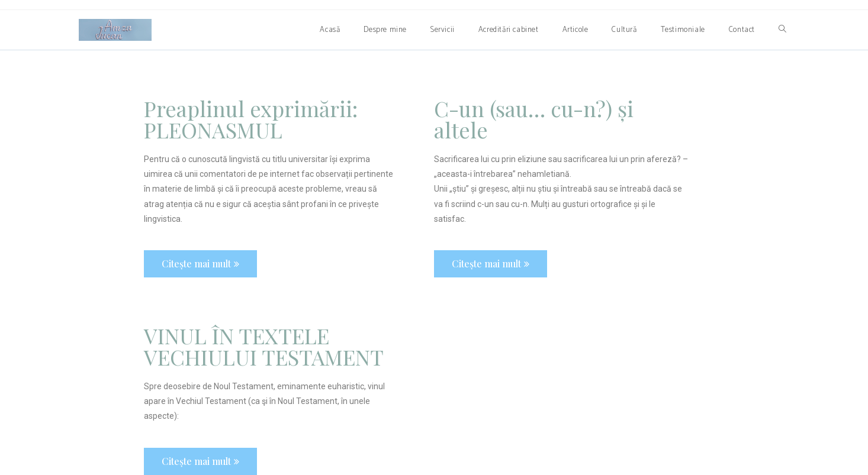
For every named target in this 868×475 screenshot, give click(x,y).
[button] (200, 264)
